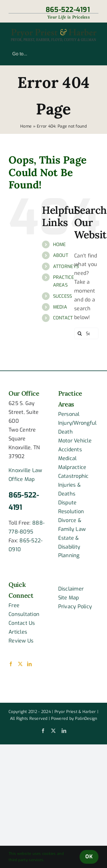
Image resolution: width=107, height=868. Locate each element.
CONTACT (63, 318)
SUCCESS (63, 296)
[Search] (80, 333)
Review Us (21, 641)
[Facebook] (11, 664)
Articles (18, 632)
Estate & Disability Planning (69, 547)
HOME (59, 244)
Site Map (69, 598)
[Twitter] (20, 664)
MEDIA (60, 307)
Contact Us (22, 623)
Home (26, 126)
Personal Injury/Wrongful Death (77, 423)
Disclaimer (71, 589)
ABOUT (61, 255)
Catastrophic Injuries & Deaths (73, 485)
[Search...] (86, 333)
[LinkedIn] (29, 664)
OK (89, 857)
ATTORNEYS (66, 266)
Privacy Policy (75, 607)
